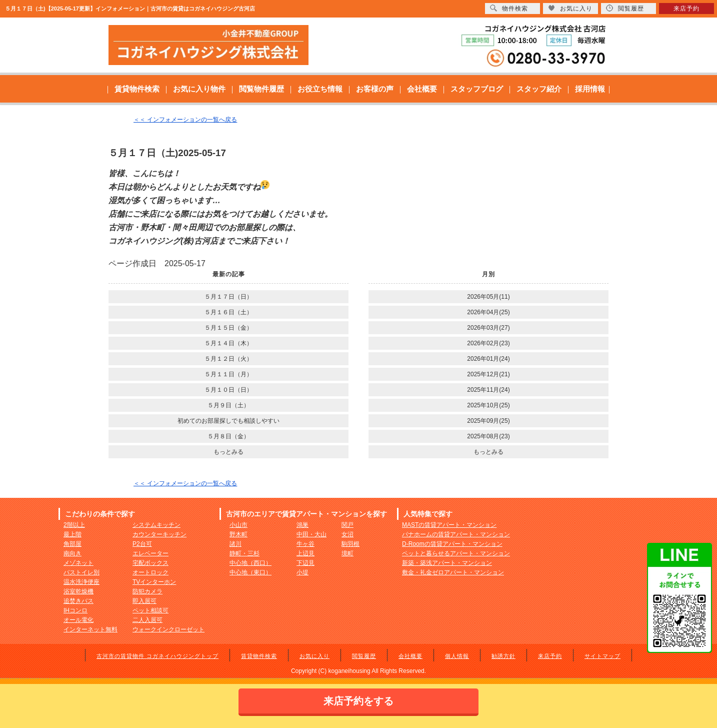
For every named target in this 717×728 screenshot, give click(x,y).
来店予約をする (358, 701)
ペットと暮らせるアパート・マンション (456, 553)
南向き (72, 553)
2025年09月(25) (488, 421)
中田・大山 (311, 534)
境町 (347, 553)
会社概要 (422, 89)
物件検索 (509, 8)
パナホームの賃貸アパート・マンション (456, 534)
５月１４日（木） (228, 343)
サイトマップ (602, 656)
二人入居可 (147, 620)
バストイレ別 (81, 572)
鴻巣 (302, 525)
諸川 (235, 544)
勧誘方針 (503, 656)
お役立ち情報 (320, 89)
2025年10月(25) (488, 405)
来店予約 (550, 656)
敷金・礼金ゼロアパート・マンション (453, 572)
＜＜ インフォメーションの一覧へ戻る (185, 120)
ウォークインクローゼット (168, 629)
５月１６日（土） (228, 312)
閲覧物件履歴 (261, 89)
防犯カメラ (147, 591)
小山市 (238, 525)
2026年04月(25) (488, 312)
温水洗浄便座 (81, 582)
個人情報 (457, 656)
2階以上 (74, 525)
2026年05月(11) (488, 297)
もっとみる (228, 452)
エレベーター (150, 553)
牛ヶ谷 (305, 544)
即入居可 (144, 601)
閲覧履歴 (364, 656)
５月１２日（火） (228, 359)
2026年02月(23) (488, 343)
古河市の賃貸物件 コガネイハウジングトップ (157, 656)
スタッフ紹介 (539, 89)
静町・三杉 (244, 553)
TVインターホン (154, 582)
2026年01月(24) (488, 359)
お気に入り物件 (199, 89)
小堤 (302, 572)
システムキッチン (156, 525)
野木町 (238, 534)
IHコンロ (75, 610)
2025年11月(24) (488, 390)
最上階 (72, 534)
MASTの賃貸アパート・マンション (449, 525)
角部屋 (72, 544)
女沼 (347, 534)
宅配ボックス (150, 563)
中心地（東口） (250, 572)
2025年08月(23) (488, 436)
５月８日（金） (228, 436)
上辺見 (305, 553)
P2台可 (142, 544)
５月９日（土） (228, 405)
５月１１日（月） (228, 374)
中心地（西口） (250, 563)
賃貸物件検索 (137, 89)
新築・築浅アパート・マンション (447, 563)
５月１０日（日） (228, 390)
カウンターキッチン (159, 534)
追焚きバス (78, 601)
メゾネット (78, 563)
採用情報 (590, 89)
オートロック (150, 572)
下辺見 (305, 563)
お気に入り (314, 656)
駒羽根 (350, 544)
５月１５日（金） (228, 328)
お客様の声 (375, 89)
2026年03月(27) (488, 328)
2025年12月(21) (488, 374)
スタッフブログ (477, 89)
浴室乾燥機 (78, 591)
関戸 (347, 525)
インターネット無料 (90, 629)
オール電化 (78, 620)
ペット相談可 (150, 610)
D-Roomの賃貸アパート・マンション (452, 544)
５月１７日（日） (228, 297)
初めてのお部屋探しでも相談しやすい (228, 421)
